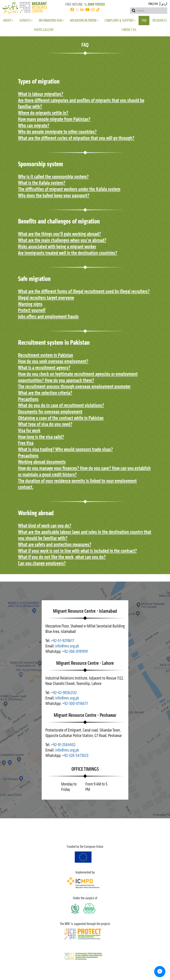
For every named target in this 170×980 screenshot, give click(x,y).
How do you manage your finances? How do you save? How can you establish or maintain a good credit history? (84, 471)
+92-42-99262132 (64, 693)
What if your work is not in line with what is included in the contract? (77, 551)
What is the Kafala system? (42, 183)
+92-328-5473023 (75, 756)
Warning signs (30, 304)
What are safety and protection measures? (55, 544)
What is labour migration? (41, 94)
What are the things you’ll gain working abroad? (60, 234)
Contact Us (129, 30)
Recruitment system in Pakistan (46, 355)
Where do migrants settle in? (43, 113)
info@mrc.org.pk (67, 646)
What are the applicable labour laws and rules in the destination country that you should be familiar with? (85, 535)
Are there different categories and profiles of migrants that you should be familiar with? (81, 104)
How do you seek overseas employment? (53, 361)
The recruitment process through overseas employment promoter (74, 386)
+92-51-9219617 (62, 641)
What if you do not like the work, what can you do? (62, 557)
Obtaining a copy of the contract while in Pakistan (61, 418)
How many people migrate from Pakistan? (54, 119)
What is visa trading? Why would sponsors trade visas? (65, 449)
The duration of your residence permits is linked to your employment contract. (77, 484)
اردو (164, 4)
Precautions (28, 399)
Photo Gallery (44, 30)
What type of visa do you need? (45, 424)
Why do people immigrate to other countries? (57, 132)
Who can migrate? (34, 126)
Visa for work (29, 430)
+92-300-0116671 (75, 703)
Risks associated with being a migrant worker (57, 247)
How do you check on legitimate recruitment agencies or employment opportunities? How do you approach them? (78, 377)
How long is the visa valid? (41, 437)
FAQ (144, 20)
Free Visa (26, 443)
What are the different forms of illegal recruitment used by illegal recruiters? (84, 291)
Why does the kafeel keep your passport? (54, 195)
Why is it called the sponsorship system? (53, 177)
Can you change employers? (42, 563)
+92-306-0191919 (75, 651)
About (8, 20)
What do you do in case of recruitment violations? (61, 405)
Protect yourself (32, 310)
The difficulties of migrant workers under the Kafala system (69, 189)
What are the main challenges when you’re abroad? (62, 240)
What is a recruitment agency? (44, 368)
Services (26, 20)
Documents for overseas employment (50, 412)
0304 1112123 (94, 4)
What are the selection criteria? (45, 393)
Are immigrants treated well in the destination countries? (68, 253)
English (153, 4)
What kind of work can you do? (45, 526)
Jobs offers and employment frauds (48, 317)
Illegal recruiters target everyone (46, 298)
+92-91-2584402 (63, 745)
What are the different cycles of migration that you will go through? (76, 138)
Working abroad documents (42, 462)
